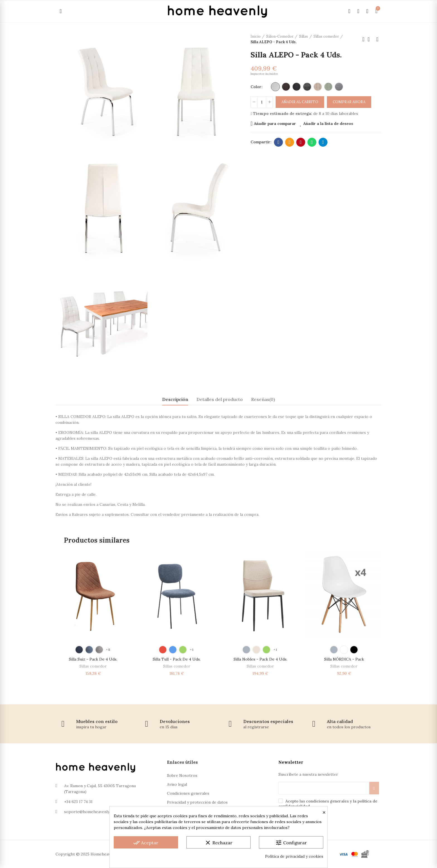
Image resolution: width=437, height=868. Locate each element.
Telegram (323, 142)
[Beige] (318, 87)
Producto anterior (363, 39)
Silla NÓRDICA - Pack (344, 659)
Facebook (279, 142)
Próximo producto (377, 39)
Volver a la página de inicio (370, 39)
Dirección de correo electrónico (290, 142)
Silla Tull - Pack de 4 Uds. (177, 659)
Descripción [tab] (175, 399)
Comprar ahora (349, 102)
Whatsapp (312, 142)
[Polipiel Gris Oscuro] (307, 87)
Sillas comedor (93, 666)
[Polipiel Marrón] (286, 87)
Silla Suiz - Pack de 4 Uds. (93, 659)
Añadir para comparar (275, 124)
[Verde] (328, 87)
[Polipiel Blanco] (275, 87)
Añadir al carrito (300, 102)
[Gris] (339, 87)
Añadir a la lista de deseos (328, 124)
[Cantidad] (262, 102)
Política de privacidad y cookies (294, 856)
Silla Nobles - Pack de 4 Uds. (260, 659)
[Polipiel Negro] (297, 87)
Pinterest (301, 142)
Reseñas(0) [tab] (263, 399)
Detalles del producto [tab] (220, 399)
